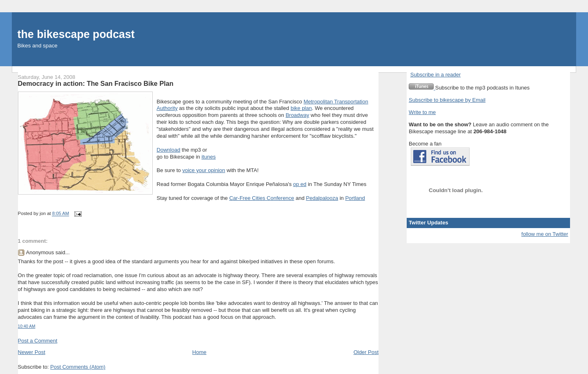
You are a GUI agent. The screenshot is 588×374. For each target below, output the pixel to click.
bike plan (301, 108)
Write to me (422, 112)
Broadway (297, 115)
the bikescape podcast (76, 34)
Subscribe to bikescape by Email (447, 100)
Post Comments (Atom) (78, 367)
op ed (300, 184)
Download (169, 150)
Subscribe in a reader (436, 75)
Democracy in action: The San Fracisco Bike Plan (96, 83)
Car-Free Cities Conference (262, 198)
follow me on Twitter (545, 234)
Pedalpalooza (322, 198)
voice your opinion (204, 170)
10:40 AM (27, 326)
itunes (208, 157)
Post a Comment (38, 341)
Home (199, 352)
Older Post (366, 352)
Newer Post (32, 352)
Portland (355, 198)
